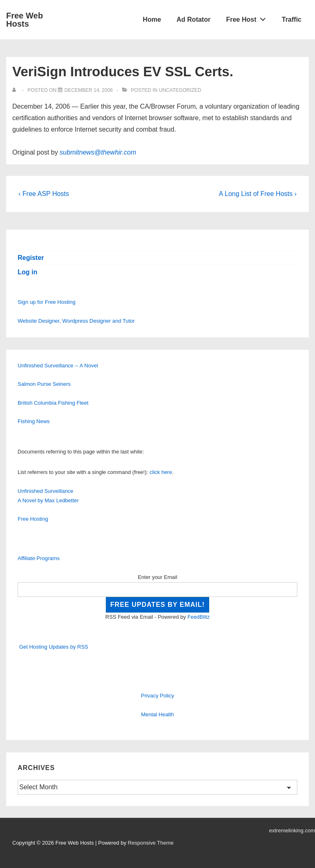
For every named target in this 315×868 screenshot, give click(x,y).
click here (161, 472)
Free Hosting (33, 519)
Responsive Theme (151, 843)
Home (152, 19)
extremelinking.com (292, 830)
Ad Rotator (194, 19)
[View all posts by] (16, 90)
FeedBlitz (199, 617)
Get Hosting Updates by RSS (54, 647)
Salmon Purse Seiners (44, 384)
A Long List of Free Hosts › (258, 194)
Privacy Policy (158, 696)
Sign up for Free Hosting (47, 302)
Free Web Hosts (25, 20)
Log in (27, 272)
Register (31, 258)
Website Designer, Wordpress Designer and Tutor (76, 321)
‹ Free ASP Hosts (44, 194)
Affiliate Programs (39, 558)
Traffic (292, 19)
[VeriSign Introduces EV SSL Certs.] (89, 90)
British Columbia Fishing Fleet (53, 403)
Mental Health (157, 714)
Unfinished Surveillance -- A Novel (58, 366)
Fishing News (34, 421)
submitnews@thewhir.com (98, 152)
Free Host (248, 18)
